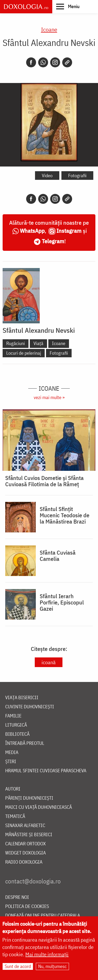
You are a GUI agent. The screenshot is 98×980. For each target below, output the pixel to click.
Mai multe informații (47, 955)
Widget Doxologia (25, 853)
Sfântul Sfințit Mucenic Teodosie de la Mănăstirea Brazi (65, 515)
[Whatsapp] (43, 62)
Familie (13, 716)
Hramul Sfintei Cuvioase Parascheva (46, 771)
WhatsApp (32, 231)
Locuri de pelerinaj (24, 353)
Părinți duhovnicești (29, 798)
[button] (68, 6)
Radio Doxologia (24, 862)
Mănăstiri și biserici (29, 835)
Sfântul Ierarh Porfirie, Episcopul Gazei (62, 602)
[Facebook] (31, 62)
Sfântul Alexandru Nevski (39, 330)
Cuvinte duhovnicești (30, 707)
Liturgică (16, 725)
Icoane (49, 29)
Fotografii (77, 176)
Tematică (15, 816)
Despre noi (17, 897)
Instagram (69, 231)
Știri (11, 762)
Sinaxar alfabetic (25, 826)
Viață (38, 343)
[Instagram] (55, 62)
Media (12, 753)
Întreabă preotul (25, 743)
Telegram (53, 241)
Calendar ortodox (25, 844)
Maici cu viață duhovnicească (39, 807)
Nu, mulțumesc (52, 967)
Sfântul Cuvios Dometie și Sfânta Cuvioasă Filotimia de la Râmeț (44, 481)
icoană (49, 662)
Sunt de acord (18, 967)
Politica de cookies (27, 907)
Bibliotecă (17, 734)
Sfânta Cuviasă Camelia (58, 556)
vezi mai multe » (49, 397)
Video (47, 176)
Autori (13, 789)
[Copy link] (67, 62)
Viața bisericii (22, 698)
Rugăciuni (16, 343)
